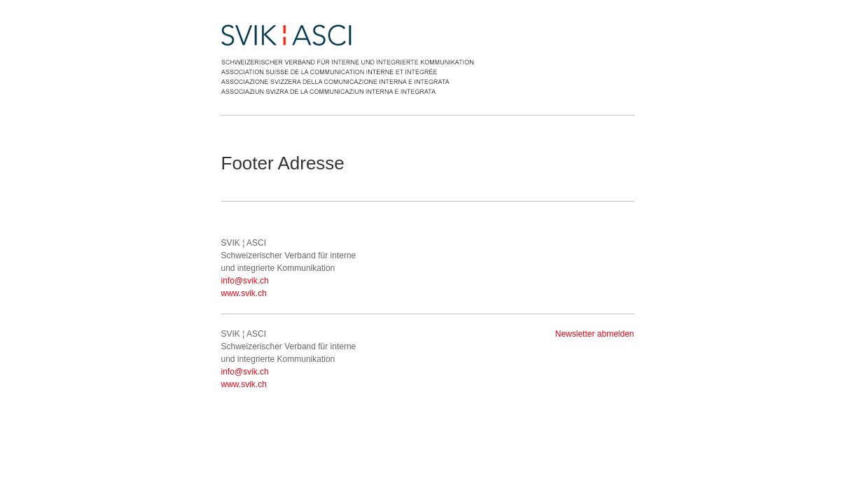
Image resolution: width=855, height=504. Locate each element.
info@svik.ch (245, 281)
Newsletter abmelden (595, 334)
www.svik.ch (244, 293)
